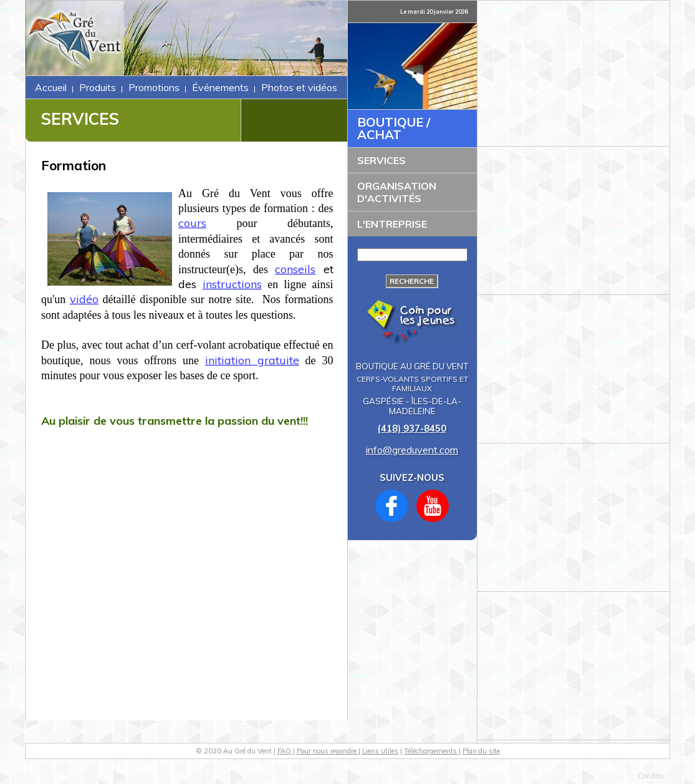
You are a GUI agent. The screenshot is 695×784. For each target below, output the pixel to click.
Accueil (51, 87)
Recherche (412, 281)
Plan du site (481, 751)
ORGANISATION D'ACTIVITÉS (397, 192)
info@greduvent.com (412, 450)
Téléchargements (431, 751)
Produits (98, 87)
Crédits (651, 776)
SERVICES (381, 160)
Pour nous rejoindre (328, 751)
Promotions (154, 87)
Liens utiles (380, 751)
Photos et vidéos (299, 87)
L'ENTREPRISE (392, 224)
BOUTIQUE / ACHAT (394, 128)
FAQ (285, 751)
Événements (220, 87)
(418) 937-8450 (412, 428)
